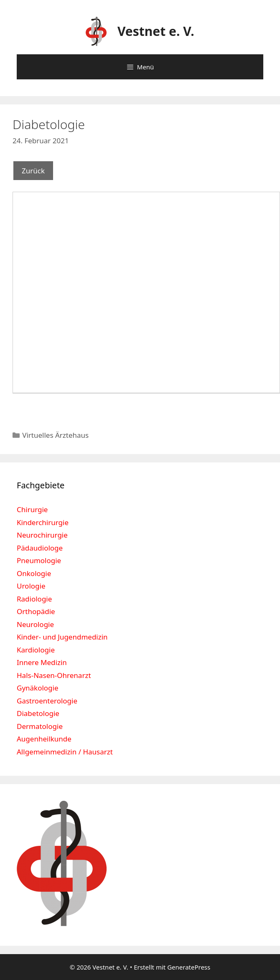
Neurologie (35, 624)
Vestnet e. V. (156, 31)
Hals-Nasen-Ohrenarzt (54, 675)
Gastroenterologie (47, 701)
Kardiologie (36, 650)
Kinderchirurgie (43, 522)
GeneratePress (189, 967)
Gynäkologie (38, 688)
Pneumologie (39, 560)
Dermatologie (40, 726)
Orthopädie (36, 611)
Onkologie (34, 573)
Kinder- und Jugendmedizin (62, 637)
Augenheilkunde (44, 739)
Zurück (33, 171)
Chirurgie (32, 509)
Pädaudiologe (40, 548)
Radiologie (34, 599)
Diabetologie (38, 713)
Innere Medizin (42, 662)
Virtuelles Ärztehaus (55, 435)
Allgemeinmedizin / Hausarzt (65, 752)
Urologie (31, 586)
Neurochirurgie (42, 535)
